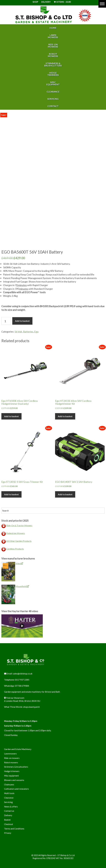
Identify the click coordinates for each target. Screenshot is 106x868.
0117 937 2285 (22, 680)
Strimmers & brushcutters (16, 767)
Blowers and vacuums (14, 780)
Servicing (8, 802)
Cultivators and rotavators (16, 789)
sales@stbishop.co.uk (23, 674)
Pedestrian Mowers (16, 533)
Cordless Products (15, 549)
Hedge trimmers (12, 771)
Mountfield (22, 586)
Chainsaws (9, 785)
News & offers (11, 807)
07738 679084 (22, 686)
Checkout (9, 824)
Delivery (46, 2)
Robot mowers (11, 762)
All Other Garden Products (19, 541)
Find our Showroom (15, 698)
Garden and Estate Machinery (18, 749)
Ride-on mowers (12, 758)
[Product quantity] (6, 321)
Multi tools (9, 793)
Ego (36, 332)
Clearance (9, 798)
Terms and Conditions (14, 829)
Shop (35, 2)
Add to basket (22, 321)
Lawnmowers (10, 754)
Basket (7, 820)
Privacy (8, 833)
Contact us (9, 811)
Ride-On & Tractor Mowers (19, 525)
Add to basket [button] (11, 416)
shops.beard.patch (31, 707)
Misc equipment (11, 776)
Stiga (19, 563)
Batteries (28, 332)
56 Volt (18, 332)
